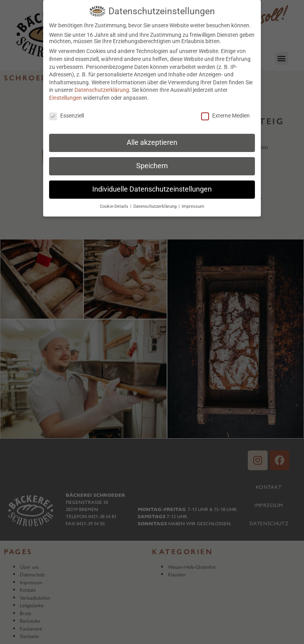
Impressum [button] (193, 204)
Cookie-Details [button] (115, 204)
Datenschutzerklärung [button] (156, 204)
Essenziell (66, 113)
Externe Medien (225, 113)
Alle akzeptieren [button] (152, 140)
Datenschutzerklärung (102, 87)
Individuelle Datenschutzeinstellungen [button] (152, 186)
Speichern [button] (152, 163)
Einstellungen (66, 95)
